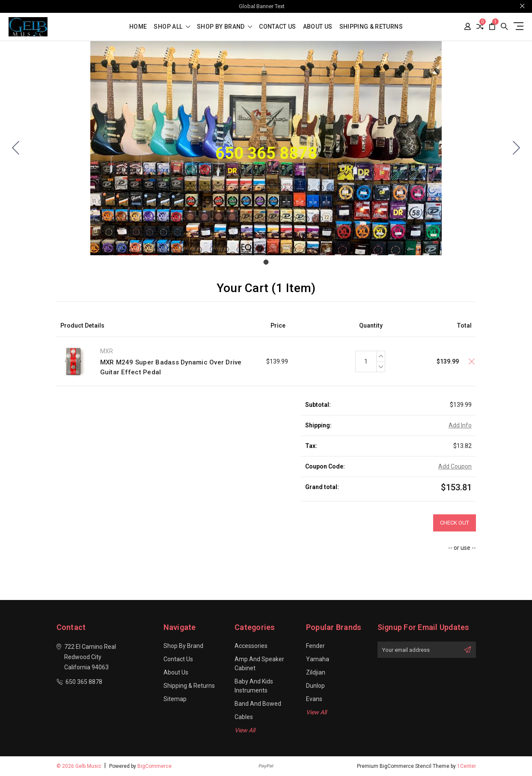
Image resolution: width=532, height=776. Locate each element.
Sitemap (175, 699)
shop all (172, 27)
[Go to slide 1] (16, 148)
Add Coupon (455, 466)
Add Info (460, 425)
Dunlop (315, 686)
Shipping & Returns (371, 27)
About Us (318, 27)
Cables (244, 717)
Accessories (251, 646)
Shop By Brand (224, 27)
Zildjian (316, 672)
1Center (467, 766)
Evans (314, 699)
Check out (455, 523)
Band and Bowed (258, 704)
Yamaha (318, 659)
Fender (315, 646)
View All (245, 730)
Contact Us (278, 27)
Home (138, 27)
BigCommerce (155, 766)
